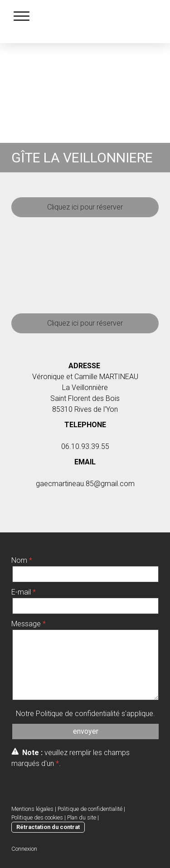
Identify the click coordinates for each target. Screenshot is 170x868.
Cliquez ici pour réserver (85, 207)
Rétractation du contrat (48, 827)
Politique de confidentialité (78, 714)
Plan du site (82, 817)
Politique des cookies (37, 817)
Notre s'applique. (85, 714)
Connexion (24, 849)
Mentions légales (32, 809)
